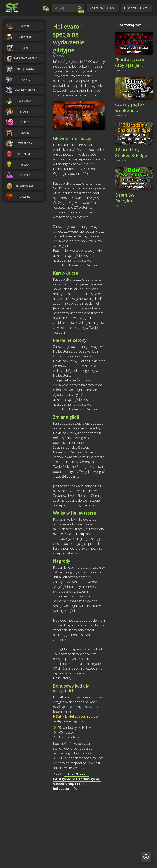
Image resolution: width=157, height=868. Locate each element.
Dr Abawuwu (20, 186)
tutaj (80, 534)
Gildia (17, 165)
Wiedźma (18, 101)
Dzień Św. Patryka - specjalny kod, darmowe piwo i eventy (132, 198)
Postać (18, 175)
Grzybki (18, 196)
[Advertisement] (79, 824)
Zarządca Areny (21, 58)
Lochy (17, 133)
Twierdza (19, 143)
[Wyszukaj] (80, 8)
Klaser (18, 26)
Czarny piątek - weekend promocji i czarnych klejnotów (131, 107)
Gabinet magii (20, 90)
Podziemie (19, 154)
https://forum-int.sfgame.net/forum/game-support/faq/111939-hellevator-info (77, 781)
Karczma (18, 37)
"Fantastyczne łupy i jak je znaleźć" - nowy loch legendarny (132, 62)
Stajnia (18, 111)
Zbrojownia (19, 69)
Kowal (17, 80)
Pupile (17, 122)
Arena (17, 48)
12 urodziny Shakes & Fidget (132, 152)
